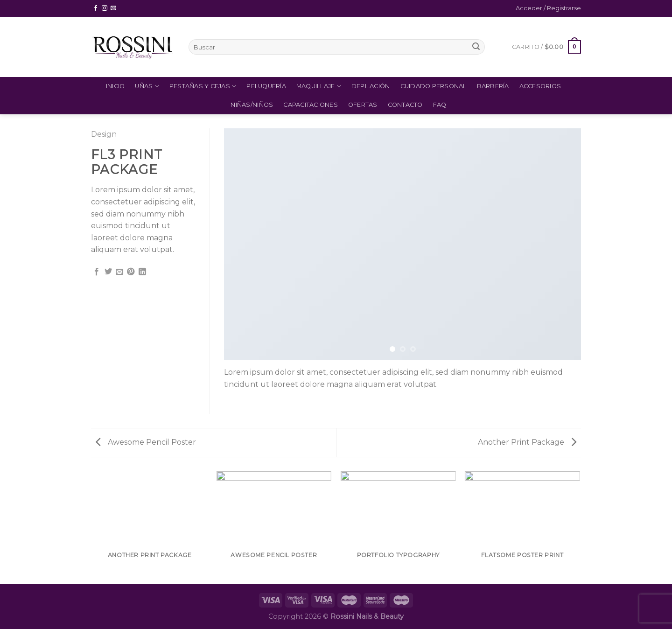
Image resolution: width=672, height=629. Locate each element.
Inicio (115, 86)
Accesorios (540, 86)
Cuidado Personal (434, 86)
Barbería (493, 86)
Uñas (147, 86)
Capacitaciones (311, 105)
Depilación (371, 86)
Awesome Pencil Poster (146, 442)
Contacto (405, 105)
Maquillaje (319, 86)
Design (104, 134)
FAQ (440, 105)
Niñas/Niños (252, 105)
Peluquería (266, 86)
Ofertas (363, 105)
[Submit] (476, 47)
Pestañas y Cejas (203, 86)
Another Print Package (527, 442)
